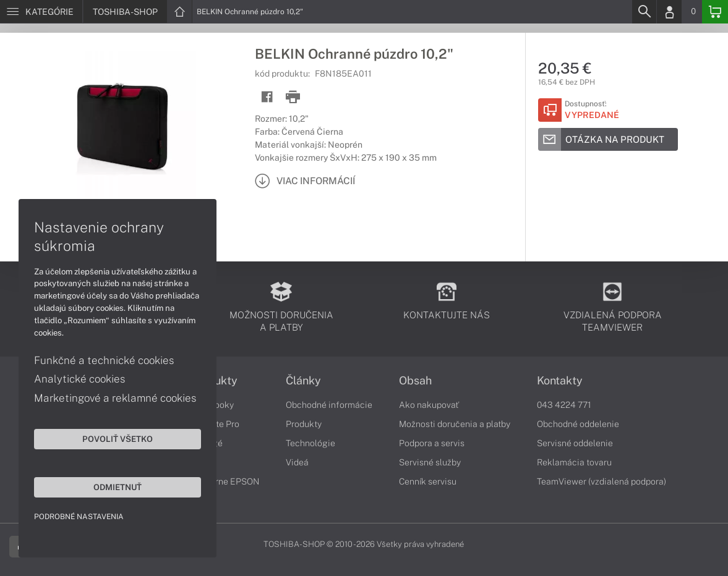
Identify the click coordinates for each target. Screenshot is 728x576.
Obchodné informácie (329, 405)
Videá (297, 462)
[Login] (669, 12)
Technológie (310, 443)
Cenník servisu (428, 481)
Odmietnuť (118, 487)
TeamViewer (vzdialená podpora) (602, 481)
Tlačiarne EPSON (225, 481)
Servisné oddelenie (575, 443)
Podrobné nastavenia (79, 517)
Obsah (415, 381)
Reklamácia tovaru (574, 462)
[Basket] (715, 12)
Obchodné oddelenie (578, 424)
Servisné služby (430, 462)
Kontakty (560, 381)
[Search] (644, 12)
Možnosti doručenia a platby (455, 424)
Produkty (304, 424)
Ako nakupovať (429, 405)
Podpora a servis (432, 443)
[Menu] (41, 12)
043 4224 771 (564, 405)
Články (303, 381)
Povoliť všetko (118, 439)
